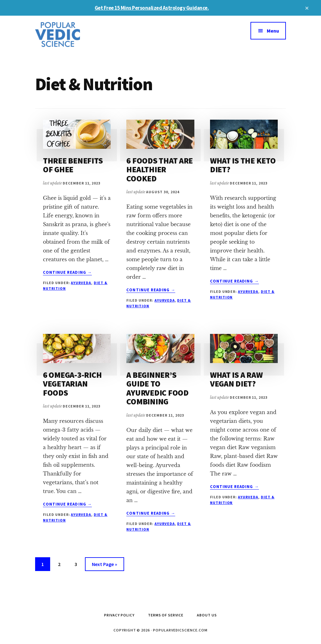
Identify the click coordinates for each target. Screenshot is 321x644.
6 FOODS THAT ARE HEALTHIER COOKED (160, 169)
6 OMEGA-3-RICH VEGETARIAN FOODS (72, 384)
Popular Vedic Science (82, 34)
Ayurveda (81, 283)
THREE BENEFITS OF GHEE (73, 165)
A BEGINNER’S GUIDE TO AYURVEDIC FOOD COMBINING (157, 388)
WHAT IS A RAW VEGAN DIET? (236, 379)
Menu (273, 31)
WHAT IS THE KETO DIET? (243, 165)
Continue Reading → (67, 273)
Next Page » (104, 565)
